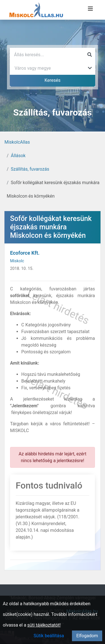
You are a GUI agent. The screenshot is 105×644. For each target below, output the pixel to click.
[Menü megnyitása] (90, 9)
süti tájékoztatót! (44, 625)
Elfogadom (87, 636)
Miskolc (17, 261)
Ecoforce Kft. (25, 253)
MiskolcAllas (17, 142)
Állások (18, 156)
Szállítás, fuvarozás (30, 169)
